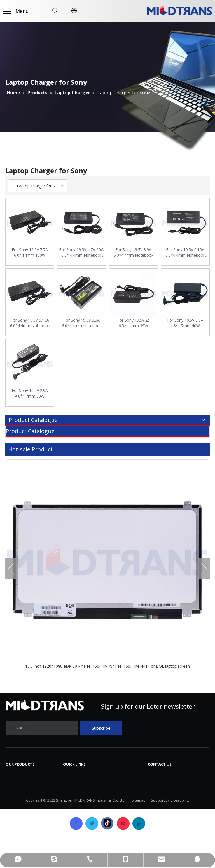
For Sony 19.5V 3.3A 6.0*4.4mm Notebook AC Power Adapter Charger (82, 323)
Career (119, 799)
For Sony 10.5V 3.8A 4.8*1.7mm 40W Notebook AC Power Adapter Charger (185, 323)
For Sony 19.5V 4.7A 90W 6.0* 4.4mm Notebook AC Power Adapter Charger (82, 252)
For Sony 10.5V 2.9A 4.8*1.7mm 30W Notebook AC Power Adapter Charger (30, 393)
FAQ (116, 791)
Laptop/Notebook (25, 825)
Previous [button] (11, 569)
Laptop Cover (20, 808)
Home (69, 774)
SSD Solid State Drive (28, 816)
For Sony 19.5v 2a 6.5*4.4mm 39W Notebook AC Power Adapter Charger (134, 323)
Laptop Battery (22, 799)
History (71, 791)
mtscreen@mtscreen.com (183, 797)
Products (72, 799)
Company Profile (80, 782)
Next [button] (204, 569)
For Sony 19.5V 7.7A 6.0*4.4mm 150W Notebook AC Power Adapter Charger (30, 252)
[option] (107, 564)
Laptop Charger (22, 791)
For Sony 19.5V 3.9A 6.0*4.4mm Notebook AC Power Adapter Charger (134, 252)
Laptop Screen (21, 774)
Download (122, 782)
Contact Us (123, 808)
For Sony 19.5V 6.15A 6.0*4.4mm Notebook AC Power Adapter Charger (185, 252)
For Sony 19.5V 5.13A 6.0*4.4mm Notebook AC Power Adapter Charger (30, 323)
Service (70, 808)
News (117, 774)
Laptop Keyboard (24, 782)
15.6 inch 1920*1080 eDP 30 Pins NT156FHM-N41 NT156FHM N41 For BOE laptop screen (107, 666)
